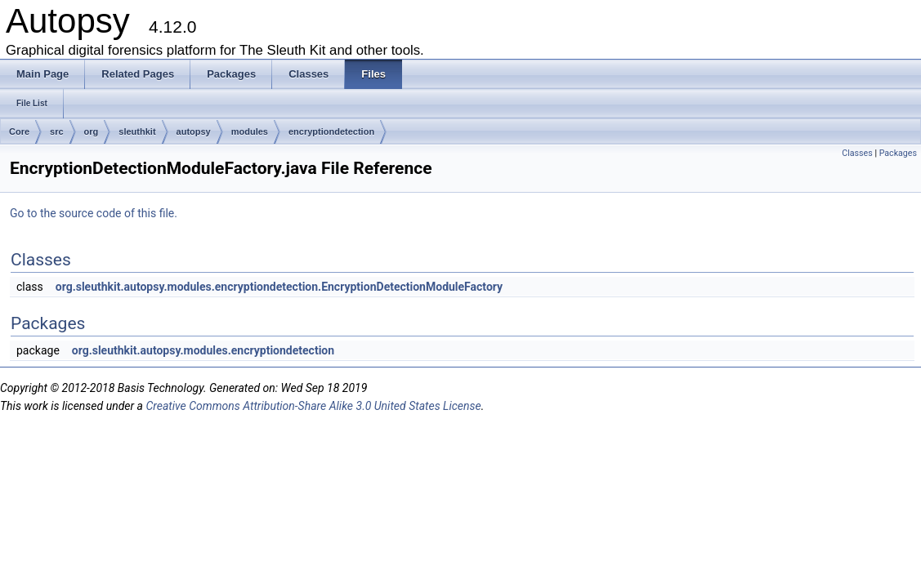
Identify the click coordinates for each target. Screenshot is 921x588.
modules (250, 131)
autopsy (194, 131)
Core (19, 131)
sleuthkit (137, 131)
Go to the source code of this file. (94, 213)
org (92, 131)
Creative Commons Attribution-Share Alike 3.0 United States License (313, 406)
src (57, 131)
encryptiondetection (331, 131)
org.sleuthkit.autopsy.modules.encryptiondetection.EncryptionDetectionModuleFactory (279, 287)
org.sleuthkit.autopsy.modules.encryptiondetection (203, 350)
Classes (857, 153)
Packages (898, 153)
